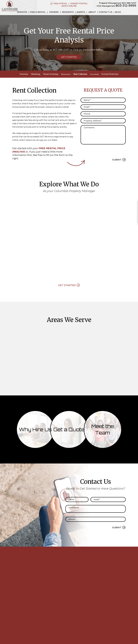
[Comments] (103, 134)
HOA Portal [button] (60, 4)
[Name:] (77, 500)
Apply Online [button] (69, 6)
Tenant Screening (49, 74)
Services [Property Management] (22, 12)
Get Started (69, 57)
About (92, 12)
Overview (22, 74)
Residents (68, 12)
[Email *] (103, 106)
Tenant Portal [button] (79, 4)
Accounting (95, 74)
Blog (118, 12)
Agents (81, 12)
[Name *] (103, 99)
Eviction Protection (112, 74)
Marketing (34, 74)
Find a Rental (38, 12)
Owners (54, 12)
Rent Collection (80, 74)
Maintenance (65, 74)
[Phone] (103, 113)
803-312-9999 (126, 6)
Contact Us (106, 12)
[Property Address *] (103, 120)
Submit (117, 159)
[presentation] (99, 150)
